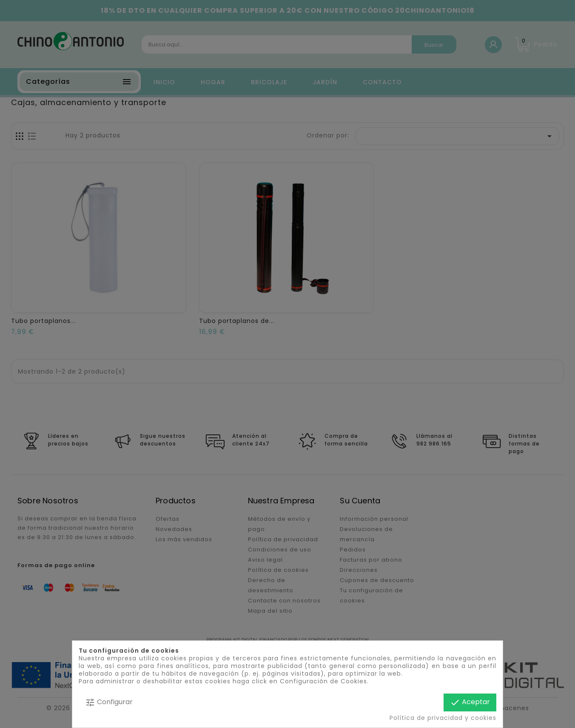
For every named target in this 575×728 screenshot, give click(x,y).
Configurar (109, 702)
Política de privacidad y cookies (443, 718)
